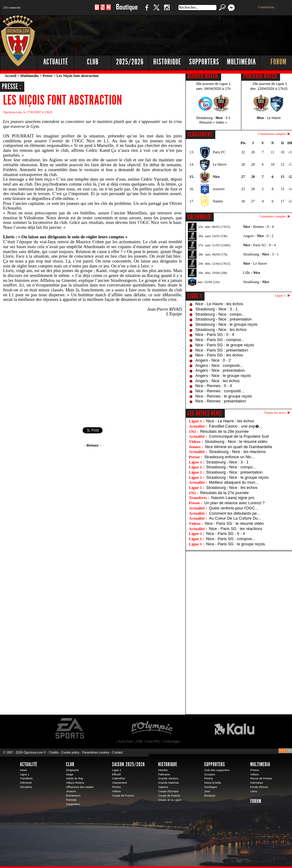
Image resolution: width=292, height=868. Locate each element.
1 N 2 (103, 11)
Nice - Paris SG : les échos (219, 355)
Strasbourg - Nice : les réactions (237, 452)
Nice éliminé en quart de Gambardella (238, 447)
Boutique (127, 11)
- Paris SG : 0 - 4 (259, 245)
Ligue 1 (195, 296)
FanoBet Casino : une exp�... (236, 426)
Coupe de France (123, 796)
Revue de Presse (261, 778)
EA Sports (70, 728)
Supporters (73, 804)
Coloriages (172, 741)
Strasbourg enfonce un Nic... (230, 457)
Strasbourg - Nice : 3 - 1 (216, 309)
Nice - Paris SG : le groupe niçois (225, 345)
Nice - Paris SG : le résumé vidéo (234, 523)
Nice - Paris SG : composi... (220, 340)
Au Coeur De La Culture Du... (235, 518)
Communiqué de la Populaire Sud (239, 436)
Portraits (71, 800)
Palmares (164, 774)
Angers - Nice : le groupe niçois (223, 376)
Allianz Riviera (75, 783)
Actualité (56, 62)
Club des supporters (217, 770)
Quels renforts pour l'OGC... (234, 508)
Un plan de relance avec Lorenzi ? (234, 503)
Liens (254, 791)
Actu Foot (125, 741)
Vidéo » (222, 122)
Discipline (26, 787)
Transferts (26, 778)
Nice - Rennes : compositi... (220, 391)
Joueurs (71, 791)
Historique (168, 764)
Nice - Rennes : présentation (221, 401)
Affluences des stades (80, 787)
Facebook (146, 11)
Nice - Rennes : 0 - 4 (214, 386)
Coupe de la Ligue (170, 800)
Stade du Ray (75, 778)
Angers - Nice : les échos (218, 381)
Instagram (167, 11)
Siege (70, 774)
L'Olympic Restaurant (152, 728)
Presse (48, 76)
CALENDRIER (199, 217)
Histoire (163, 770)
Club (70, 764)
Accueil (10, 76)
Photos (117, 787)
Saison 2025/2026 (128, 764)
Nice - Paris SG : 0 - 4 (215, 334)
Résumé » (207, 122)
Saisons (163, 787)
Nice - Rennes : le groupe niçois (224, 396)
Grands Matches (169, 783)
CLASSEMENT (200, 134)
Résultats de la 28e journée (224, 431)
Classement (120, 783)
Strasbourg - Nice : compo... (220, 314)
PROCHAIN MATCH (260, 76)
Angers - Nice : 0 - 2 (213, 360)
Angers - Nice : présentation (220, 370)
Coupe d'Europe (168, 791)
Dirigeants (72, 770)
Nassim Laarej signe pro (233, 498)
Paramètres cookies (96, 753)
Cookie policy (70, 753)
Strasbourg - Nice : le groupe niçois (226, 324)
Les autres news (205, 413)
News (23, 770)
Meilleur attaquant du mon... (234, 482)
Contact (117, 753)
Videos (116, 791)
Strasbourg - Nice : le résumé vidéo (236, 442)
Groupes (210, 774)
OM (139, 741)
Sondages (211, 787)
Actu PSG (153, 741)
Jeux (207, 791)
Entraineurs (73, 796)
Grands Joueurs (168, 778)
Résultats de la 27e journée (224, 493)
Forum (256, 801)
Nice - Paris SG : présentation (222, 350)
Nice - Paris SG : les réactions (236, 529)
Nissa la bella (213, 783)
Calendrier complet (273, 216)
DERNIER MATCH (203, 76)
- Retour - (93, 445)
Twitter (156, 11)
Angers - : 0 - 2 (258, 236)
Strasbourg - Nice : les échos (221, 330)
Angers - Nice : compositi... (219, 365)
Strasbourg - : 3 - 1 (261, 254)
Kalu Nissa (234, 728)
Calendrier (119, 778)
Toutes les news (275, 413)
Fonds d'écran (259, 787)
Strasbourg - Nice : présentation (224, 319)
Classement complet (272, 134)
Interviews (257, 783)
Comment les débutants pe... (235, 513)
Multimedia (29, 76)
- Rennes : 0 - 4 (258, 227)
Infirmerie (26, 783)
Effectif (116, 774)
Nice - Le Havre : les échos (219, 304)
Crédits (54, 753)
